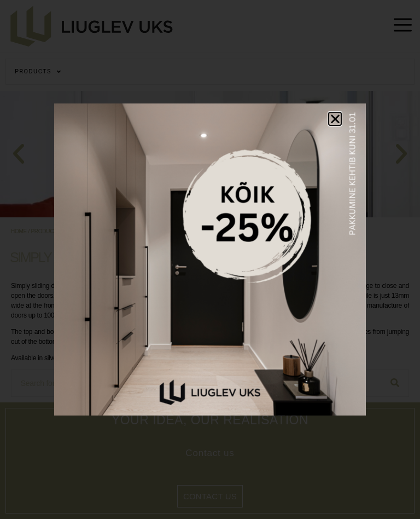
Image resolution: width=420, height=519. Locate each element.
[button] (335, 119)
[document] (210, 259)
